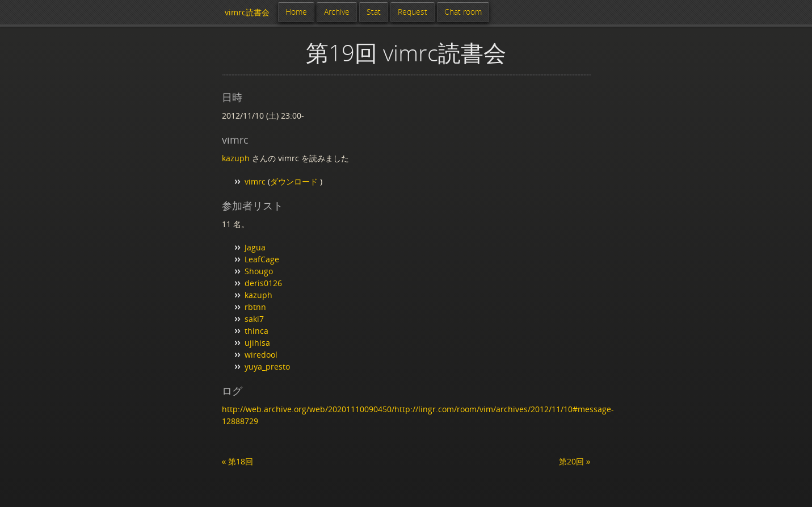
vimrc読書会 (247, 12)
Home (296, 12)
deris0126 (263, 283)
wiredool (261, 355)
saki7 (254, 319)
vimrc (255, 181)
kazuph (236, 158)
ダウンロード (295, 181)
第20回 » (575, 461)
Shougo (259, 271)
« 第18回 (238, 461)
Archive (337, 12)
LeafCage (262, 259)
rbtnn (255, 307)
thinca (256, 331)
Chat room (463, 12)
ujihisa (257, 343)
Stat (374, 12)
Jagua (255, 247)
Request (413, 12)
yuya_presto (267, 366)
